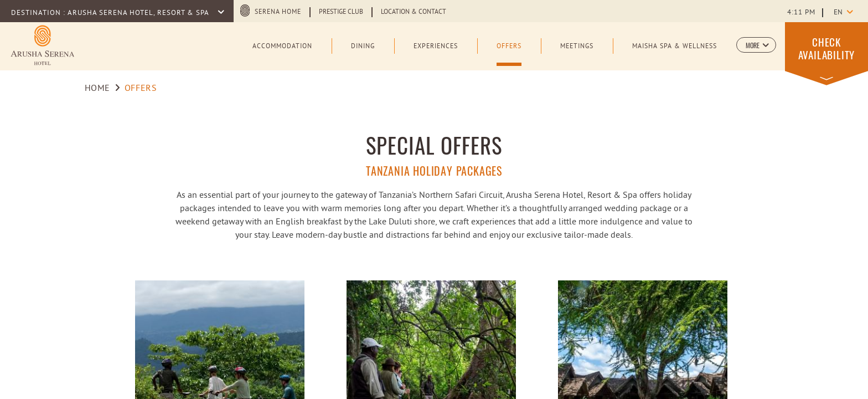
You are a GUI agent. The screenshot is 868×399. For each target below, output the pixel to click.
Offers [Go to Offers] (141, 89)
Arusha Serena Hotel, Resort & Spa (139, 13)
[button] (756, 45)
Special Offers (434, 145)
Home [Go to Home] (98, 89)
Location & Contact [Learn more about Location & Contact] (414, 12)
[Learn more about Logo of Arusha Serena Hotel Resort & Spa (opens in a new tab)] (42, 45)
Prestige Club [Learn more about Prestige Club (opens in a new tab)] (341, 12)
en (838, 13)
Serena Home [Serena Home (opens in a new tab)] (278, 12)
